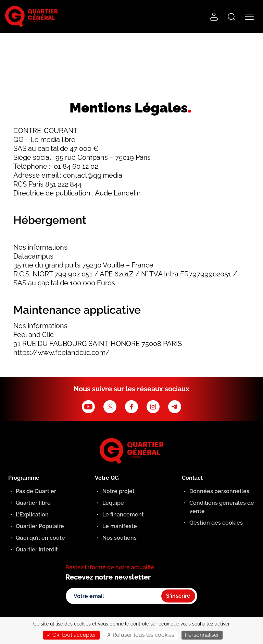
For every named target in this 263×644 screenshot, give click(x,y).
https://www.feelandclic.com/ (61, 353)
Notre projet (118, 491)
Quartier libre (33, 503)
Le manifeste (120, 526)
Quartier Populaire (40, 526)
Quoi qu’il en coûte (40, 538)
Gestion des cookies (216, 523)
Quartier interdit (37, 550)
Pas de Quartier (36, 491)
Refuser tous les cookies (141, 635)
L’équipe (113, 503)
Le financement (123, 515)
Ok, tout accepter (71, 635)
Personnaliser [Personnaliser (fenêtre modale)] (202, 635)
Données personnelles (219, 491)
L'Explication (32, 515)
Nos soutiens (120, 538)
